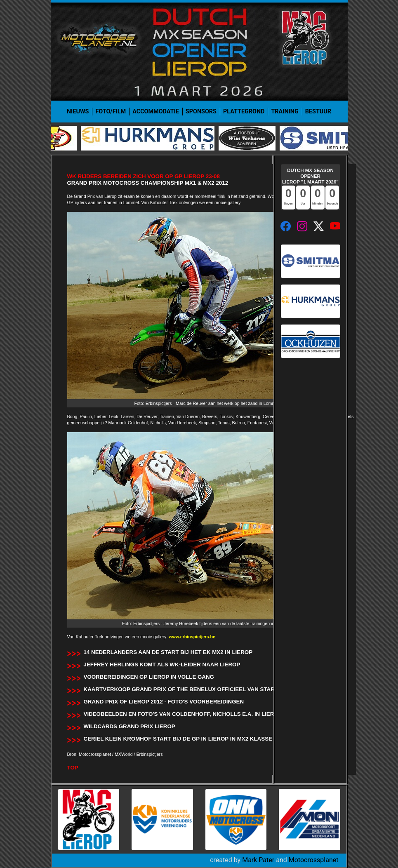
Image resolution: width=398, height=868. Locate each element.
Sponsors (201, 112)
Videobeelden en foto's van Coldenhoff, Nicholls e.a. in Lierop (183, 714)
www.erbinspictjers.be (192, 637)
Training (285, 112)
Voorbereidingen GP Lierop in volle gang (149, 677)
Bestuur (318, 112)
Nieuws (78, 112)
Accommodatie (156, 112)
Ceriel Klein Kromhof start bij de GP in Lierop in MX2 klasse (178, 739)
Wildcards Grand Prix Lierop (130, 726)
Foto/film (111, 112)
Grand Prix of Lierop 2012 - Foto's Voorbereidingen (164, 702)
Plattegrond (244, 112)
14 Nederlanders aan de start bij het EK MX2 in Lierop (168, 652)
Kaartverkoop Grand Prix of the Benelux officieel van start (181, 689)
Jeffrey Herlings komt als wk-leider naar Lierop (162, 665)
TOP (73, 768)
